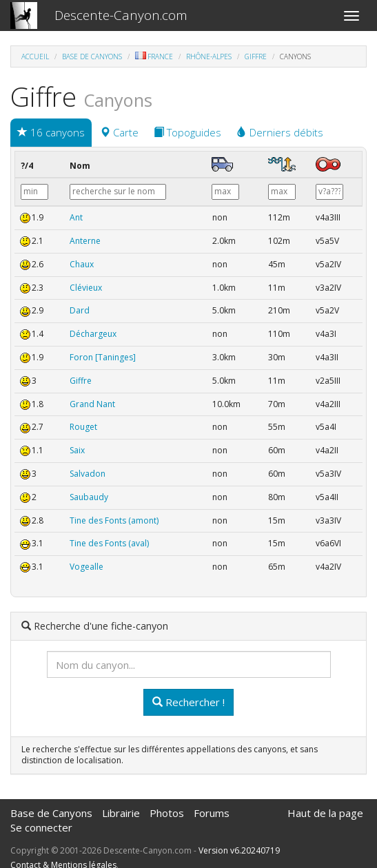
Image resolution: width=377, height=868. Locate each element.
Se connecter (41, 827)
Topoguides (187, 132)
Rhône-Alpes (209, 56)
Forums (212, 813)
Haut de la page (325, 813)
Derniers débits (280, 132)
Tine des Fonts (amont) (114, 520)
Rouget (83, 427)
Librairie (121, 813)
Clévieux (86, 288)
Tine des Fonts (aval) (109, 543)
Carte (119, 132)
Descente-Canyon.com (121, 15)
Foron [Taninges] (103, 357)
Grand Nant (92, 404)
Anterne (85, 241)
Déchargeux (93, 334)
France (154, 56)
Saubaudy (89, 497)
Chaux (82, 264)
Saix (77, 450)
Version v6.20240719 (239, 850)
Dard (80, 310)
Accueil (35, 56)
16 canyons (51, 132)
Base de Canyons (92, 56)
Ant (76, 217)
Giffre (256, 56)
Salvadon (88, 474)
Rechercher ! (188, 702)
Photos (167, 813)
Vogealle (86, 567)
